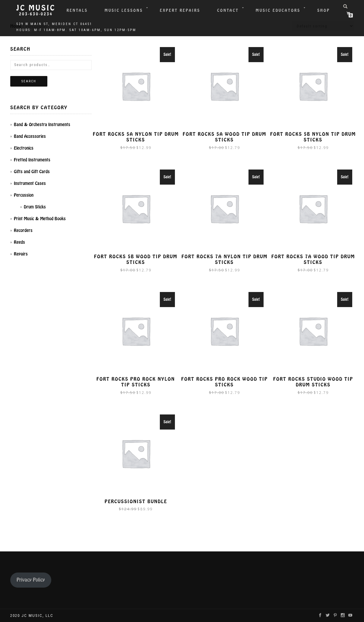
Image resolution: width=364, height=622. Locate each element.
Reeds (19, 242)
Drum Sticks (35, 207)
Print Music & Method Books (40, 219)
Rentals (77, 10)
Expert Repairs (180, 10)
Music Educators (278, 10)
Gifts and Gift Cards (32, 172)
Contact (228, 10)
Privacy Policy (31, 580)
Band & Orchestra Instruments (42, 125)
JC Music (36, 8)
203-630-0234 (36, 14)
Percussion (24, 195)
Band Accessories (30, 136)
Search (29, 81)
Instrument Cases (30, 183)
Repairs (21, 254)
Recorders (23, 230)
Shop (324, 10)
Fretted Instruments (32, 160)
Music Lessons (124, 10)
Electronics (24, 148)
